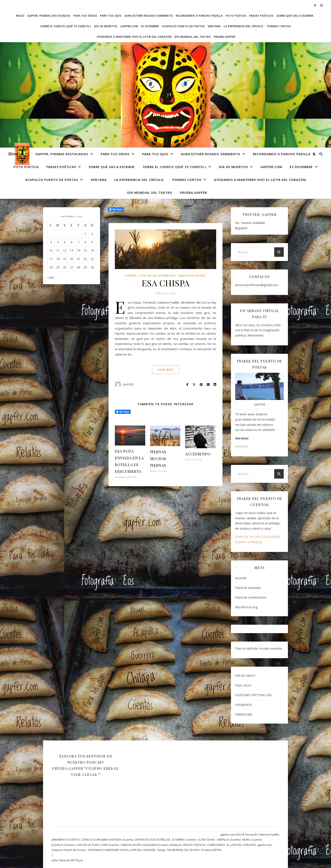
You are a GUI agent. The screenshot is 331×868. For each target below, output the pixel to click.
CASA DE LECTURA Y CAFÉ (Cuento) (98, 845)
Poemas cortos (279, 26)
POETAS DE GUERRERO (157, 276)
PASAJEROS (244, 705)
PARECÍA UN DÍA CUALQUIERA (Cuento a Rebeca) (151, 845)
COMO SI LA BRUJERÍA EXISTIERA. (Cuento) (107, 840)
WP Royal (77, 860)
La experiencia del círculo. (244, 26)
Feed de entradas (248, 588)
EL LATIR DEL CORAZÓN (241, 845)
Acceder (241, 578)
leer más (166, 370)
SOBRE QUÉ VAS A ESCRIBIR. (295, 16)
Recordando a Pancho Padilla (199, 16)
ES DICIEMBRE (150, 26)
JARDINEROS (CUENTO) (66, 840)
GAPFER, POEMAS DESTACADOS (49, 16)
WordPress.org (246, 607)
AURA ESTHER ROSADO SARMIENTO (149, 16)
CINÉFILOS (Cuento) (229, 840)
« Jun (51, 277)
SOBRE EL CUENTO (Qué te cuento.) (66, 26)
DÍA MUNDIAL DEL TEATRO (193, 37)
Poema (131, 276)
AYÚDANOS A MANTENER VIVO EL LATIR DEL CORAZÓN (134, 37)
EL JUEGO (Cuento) (63, 845)
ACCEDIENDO (198, 454)
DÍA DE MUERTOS (106, 26)
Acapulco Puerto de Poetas (183, 26)
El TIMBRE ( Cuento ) (184, 840)
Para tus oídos (85, 16)
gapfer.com (129, 26)
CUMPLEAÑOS (216, 845)
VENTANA (214, 26)
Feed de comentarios (251, 597)
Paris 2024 (243, 685)
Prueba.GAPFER (225, 37)
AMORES (242, 446)
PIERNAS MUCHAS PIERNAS (158, 459)
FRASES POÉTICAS (261, 16)
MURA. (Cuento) (252, 840)
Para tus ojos (111, 16)
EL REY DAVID (207, 840)
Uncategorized (192, 276)
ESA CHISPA (166, 283)
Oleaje (161, 850)
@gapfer (241, 228)
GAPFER (128, 384)
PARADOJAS (244, 714)
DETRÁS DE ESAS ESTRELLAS (153, 840)
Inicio (20, 16)
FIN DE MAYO (245, 676)
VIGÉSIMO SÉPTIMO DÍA (253, 695)
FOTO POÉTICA (236, 16)
